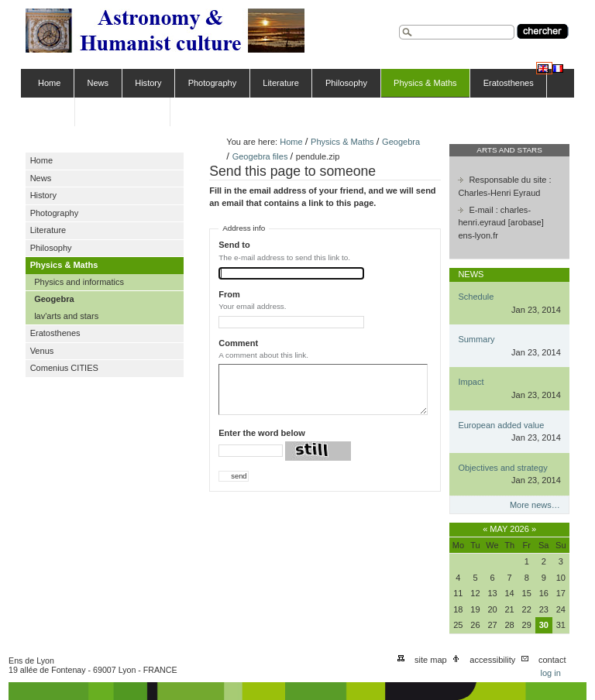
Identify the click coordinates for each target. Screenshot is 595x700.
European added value (501, 425)
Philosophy (346, 83)
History (148, 83)
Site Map (431, 660)
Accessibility (492, 660)
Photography (213, 83)
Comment (238, 343)
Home (49, 83)
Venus (50, 112)
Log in (550, 673)
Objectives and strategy (502, 468)
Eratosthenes (509, 83)
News (98, 83)
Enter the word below (262, 433)
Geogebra (401, 142)
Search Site (399, 23)
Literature (281, 83)
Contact (552, 660)
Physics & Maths (425, 83)
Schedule (476, 297)
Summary (476, 339)
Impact (471, 382)
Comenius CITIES (122, 112)
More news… (535, 505)
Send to (234, 245)
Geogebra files (260, 156)
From (229, 294)
